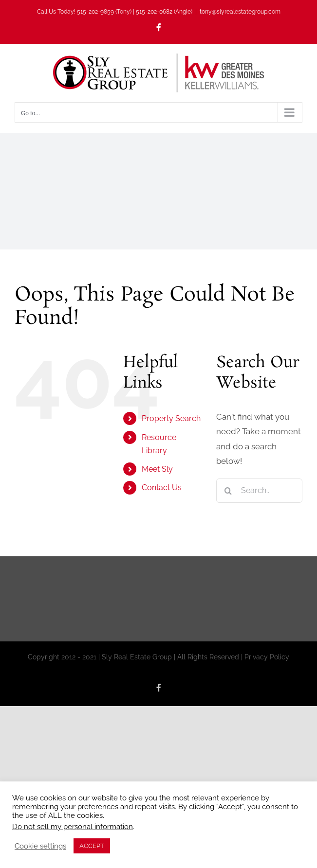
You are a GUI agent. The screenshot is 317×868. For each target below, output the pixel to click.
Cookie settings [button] (40, 846)
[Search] (228, 491)
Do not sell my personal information (73, 826)
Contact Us (162, 487)
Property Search (171, 418)
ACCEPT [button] (92, 846)
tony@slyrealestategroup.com (240, 12)
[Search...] (259, 491)
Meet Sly (157, 469)
